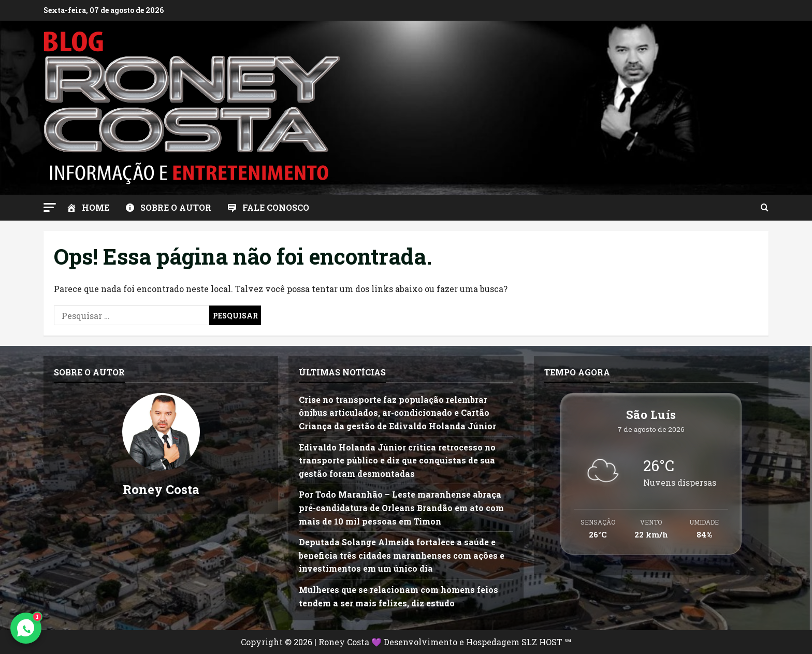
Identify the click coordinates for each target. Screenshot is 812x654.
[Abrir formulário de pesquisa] (765, 208)
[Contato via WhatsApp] (26, 628)
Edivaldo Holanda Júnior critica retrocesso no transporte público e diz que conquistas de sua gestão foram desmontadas (397, 460)
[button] (50, 207)
